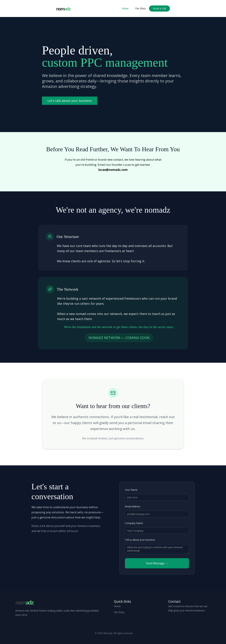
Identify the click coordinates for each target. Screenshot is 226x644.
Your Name (131, 490)
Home (125, 8)
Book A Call (159, 8)
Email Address (133, 506)
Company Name (134, 523)
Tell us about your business (140, 540)
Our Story (140, 8)
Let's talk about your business (70, 101)
